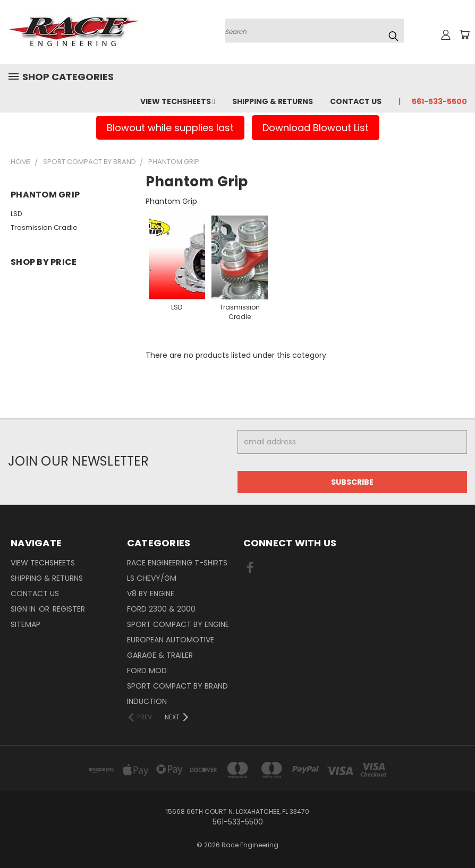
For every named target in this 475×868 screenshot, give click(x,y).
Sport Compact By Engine (178, 624)
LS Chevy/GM (152, 578)
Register (69, 609)
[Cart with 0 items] (464, 35)
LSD (16, 214)
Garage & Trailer (160, 655)
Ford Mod (147, 671)
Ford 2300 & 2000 (161, 609)
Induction (147, 701)
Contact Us (356, 101)
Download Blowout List (316, 128)
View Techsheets (178, 101)
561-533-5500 (439, 101)
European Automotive (171, 640)
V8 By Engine (151, 594)
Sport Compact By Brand (177, 686)
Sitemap (26, 624)
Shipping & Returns (273, 101)
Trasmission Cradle (44, 227)
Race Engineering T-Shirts (177, 563)
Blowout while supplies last (170, 128)
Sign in (24, 609)
